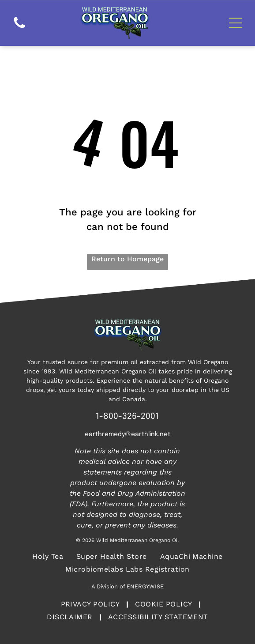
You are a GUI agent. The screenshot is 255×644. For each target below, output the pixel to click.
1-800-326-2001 (127, 416)
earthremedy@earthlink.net (127, 434)
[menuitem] (48, 556)
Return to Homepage (127, 259)
